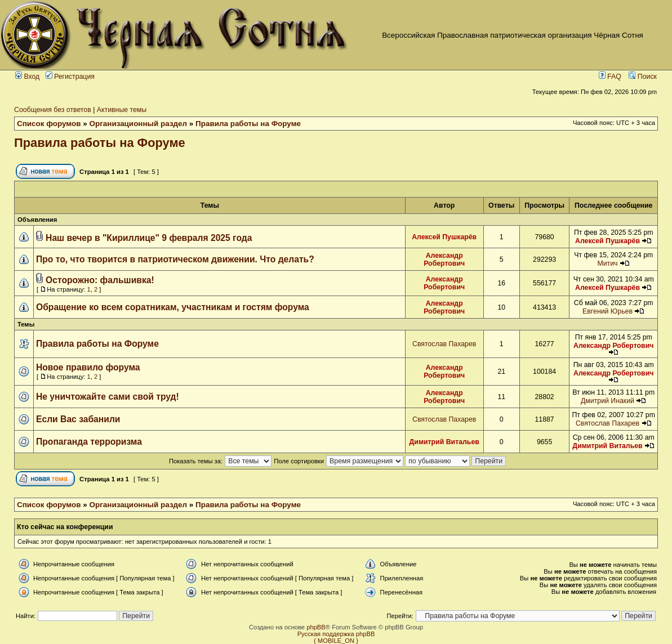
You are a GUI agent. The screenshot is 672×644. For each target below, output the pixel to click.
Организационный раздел (139, 124)
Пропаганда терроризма (89, 442)
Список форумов (49, 124)
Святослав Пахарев (444, 344)
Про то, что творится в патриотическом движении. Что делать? (175, 259)
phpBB (316, 627)
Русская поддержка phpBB (336, 634)
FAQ (610, 77)
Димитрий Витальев (444, 442)
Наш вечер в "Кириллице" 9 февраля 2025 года (149, 238)
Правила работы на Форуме (248, 124)
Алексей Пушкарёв (444, 237)
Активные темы (122, 110)
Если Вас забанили (78, 419)
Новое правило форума (88, 367)
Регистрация (70, 77)
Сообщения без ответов (53, 110)
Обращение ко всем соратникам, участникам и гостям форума (173, 307)
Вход (27, 77)
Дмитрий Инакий (608, 401)
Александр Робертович (444, 260)
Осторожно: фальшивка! (100, 280)
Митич (607, 263)
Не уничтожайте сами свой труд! (108, 397)
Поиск (643, 77)
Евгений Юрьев (608, 311)
